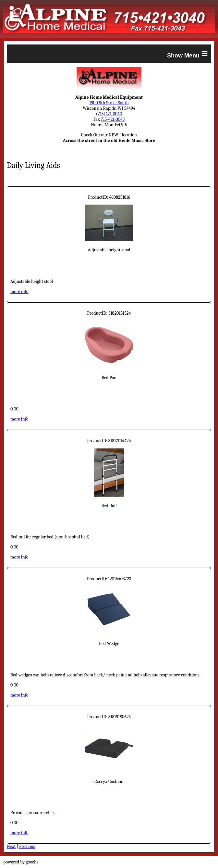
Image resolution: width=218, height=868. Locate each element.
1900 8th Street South (109, 103)
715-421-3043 (113, 119)
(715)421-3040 (109, 114)
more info (19, 291)
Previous (27, 846)
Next (11, 846)
